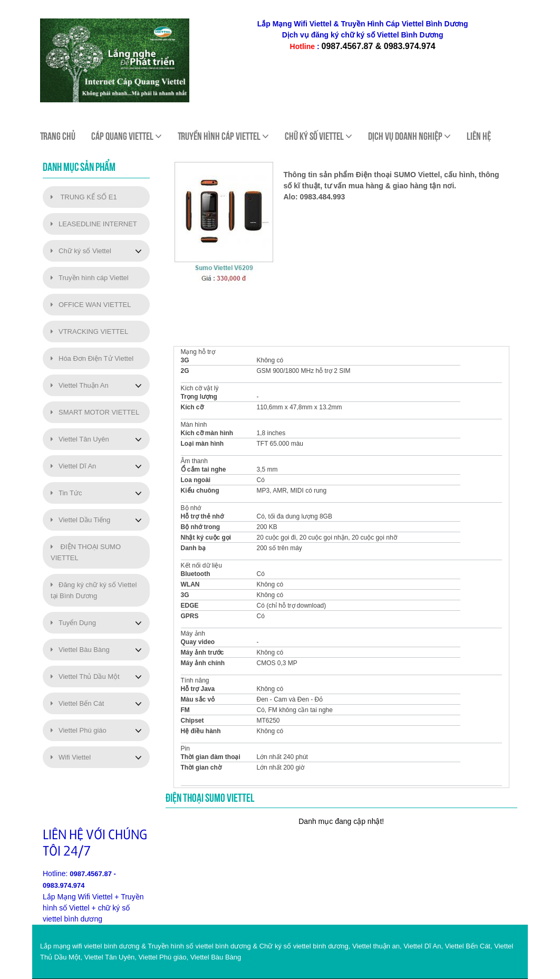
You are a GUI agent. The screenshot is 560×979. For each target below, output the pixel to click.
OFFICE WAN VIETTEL (91, 305)
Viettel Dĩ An (73, 466)
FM (185, 710)
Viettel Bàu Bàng (80, 650)
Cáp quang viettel (127, 136)
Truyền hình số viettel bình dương (199, 946)
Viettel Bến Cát (77, 703)
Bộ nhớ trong (201, 527)
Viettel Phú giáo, (163, 957)
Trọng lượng (199, 397)
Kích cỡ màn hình (207, 433)
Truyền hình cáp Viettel (90, 278)
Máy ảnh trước (202, 652)
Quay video (198, 642)
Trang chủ (58, 136)
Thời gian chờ (201, 767)
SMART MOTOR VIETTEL (95, 412)
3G (185, 360)
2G (185, 371)
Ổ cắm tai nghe (204, 469)
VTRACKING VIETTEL (89, 332)
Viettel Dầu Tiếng (80, 520)
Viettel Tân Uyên (80, 439)
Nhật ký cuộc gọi (206, 538)
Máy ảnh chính (203, 663)
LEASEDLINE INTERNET (94, 224)
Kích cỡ (192, 407)
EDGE (190, 606)
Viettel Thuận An (80, 385)
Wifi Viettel (71, 757)
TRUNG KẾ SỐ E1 (84, 197)
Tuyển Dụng (73, 623)
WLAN (190, 584)
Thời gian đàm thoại (211, 757)
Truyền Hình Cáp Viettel (223, 136)
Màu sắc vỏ (198, 699)
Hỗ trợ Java (198, 689)
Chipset (192, 721)
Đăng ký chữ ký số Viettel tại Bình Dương (94, 590)
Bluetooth (196, 574)
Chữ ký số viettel (318, 136)
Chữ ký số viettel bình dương (304, 946)
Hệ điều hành (201, 731)
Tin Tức (66, 493)
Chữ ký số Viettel (81, 251)
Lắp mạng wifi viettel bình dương (90, 946)
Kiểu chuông (200, 491)
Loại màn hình (202, 444)
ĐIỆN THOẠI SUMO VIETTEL (86, 552)
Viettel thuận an (376, 946)
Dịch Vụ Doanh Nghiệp (409, 136)
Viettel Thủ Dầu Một (85, 676)
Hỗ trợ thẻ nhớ (202, 516)
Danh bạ (194, 548)
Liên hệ (479, 136)
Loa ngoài (196, 480)
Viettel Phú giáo (79, 730)
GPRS (190, 616)
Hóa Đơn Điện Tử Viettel (92, 358)
